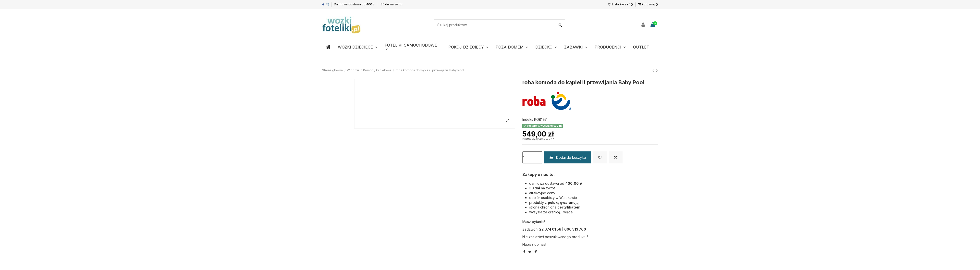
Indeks (528, 119)
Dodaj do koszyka (567, 157)
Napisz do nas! (534, 244)
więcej (568, 212)
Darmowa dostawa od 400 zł (355, 4)
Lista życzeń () (621, 4)
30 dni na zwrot (392, 4)
